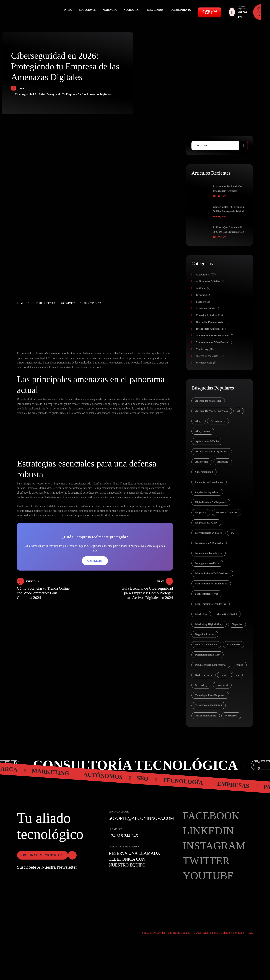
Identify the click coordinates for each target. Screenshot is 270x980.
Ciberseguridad (205, 308)
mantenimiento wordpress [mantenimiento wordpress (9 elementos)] (211, 604)
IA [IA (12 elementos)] (232, 533)
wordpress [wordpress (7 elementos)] (231, 716)
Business (201, 302)
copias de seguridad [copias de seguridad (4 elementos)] (207, 492)
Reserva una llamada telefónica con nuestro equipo (134, 859)
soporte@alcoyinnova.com (141, 818)
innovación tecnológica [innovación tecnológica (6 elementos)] (209, 553)
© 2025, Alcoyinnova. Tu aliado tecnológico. (219, 933)
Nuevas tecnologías (207, 356)
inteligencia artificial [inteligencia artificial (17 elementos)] (207, 563)
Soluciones (87, 10)
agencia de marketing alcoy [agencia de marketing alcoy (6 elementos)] (212, 411)
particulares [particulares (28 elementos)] (233, 644)
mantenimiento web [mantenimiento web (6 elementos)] (207, 594)
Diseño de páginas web (209, 322)
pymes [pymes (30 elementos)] (239, 665)
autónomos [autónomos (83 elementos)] (202, 462)
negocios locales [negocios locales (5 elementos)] (205, 634)
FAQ (250, 933)
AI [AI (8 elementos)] (239, 411)
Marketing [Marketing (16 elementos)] (201, 614)
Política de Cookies (179, 933)
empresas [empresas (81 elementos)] (201, 512)
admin (21, 303)
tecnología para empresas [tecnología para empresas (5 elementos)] (210, 695)
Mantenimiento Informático (212, 336)
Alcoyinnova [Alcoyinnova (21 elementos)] (218, 421)
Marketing (202, 349)
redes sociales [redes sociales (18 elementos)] (203, 675)
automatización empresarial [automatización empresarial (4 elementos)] (212, 452)
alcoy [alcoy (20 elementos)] (198, 421)
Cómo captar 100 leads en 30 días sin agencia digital (229, 209)
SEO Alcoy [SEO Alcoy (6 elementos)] (201, 685)
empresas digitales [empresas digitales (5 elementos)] (226, 512)
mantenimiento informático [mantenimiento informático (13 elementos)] (211, 584)
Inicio (68, 10)
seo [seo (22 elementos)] (237, 675)
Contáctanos (95, 561)
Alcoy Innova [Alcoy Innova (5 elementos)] (203, 431)
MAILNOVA (110, 10)
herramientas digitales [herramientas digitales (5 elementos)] (208, 533)
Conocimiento (181, 10)
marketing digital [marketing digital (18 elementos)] (227, 614)
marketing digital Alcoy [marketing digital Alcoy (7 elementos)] (209, 624)
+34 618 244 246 (123, 836)
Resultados (155, 10)
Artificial (201, 288)
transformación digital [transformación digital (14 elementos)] (209, 705)
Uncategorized (204, 363)
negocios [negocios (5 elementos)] (237, 624)
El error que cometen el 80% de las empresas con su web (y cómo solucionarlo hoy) (230, 230)
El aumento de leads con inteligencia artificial (228, 189)
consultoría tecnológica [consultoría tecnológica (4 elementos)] (209, 482)
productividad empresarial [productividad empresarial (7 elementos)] (211, 665)
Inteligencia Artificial (208, 329)
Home (18, 88)
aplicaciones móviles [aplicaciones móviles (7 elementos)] (207, 441)
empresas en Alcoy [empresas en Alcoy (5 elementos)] (206, 523)
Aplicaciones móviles (208, 281)
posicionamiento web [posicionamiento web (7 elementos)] (207, 655)
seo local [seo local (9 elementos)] (222, 685)
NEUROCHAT (132, 10)
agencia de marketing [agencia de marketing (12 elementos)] (208, 401)
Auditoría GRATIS (210, 12)
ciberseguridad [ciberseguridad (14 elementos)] (204, 472)
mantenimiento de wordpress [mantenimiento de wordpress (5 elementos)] (212, 573)
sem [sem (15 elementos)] (223, 675)
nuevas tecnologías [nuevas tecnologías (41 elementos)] (206, 644)
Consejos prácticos (207, 315)
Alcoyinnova (92, 303)
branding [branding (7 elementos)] (223, 462)
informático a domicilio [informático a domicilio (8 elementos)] (209, 543)
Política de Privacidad (153, 933)
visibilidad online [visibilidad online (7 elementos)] (206, 716)
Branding (201, 295)
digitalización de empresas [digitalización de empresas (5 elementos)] (211, 502)
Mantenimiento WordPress (211, 342)
